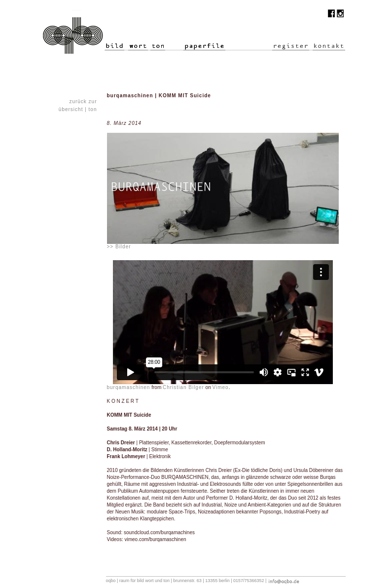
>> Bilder (119, 247)
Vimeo (221, 387)
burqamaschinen (129, 387)
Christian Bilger (183, 387)
